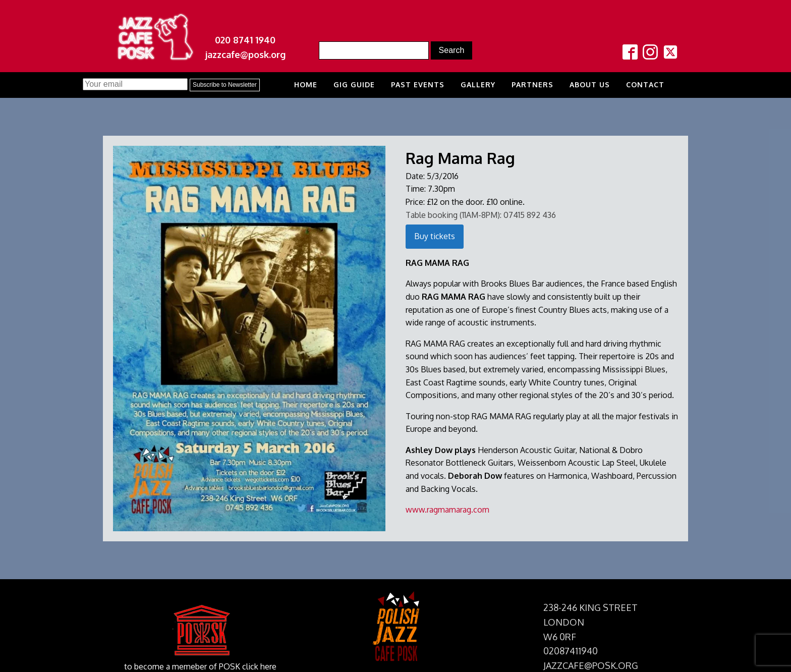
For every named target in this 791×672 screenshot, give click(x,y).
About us (590, 85)
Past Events (418, 85)
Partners (532, 85)
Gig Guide (354, 85)
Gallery (478, 85)
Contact (645, 85)
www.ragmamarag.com (447, 510)
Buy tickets (435, 236)
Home (306, 85)
